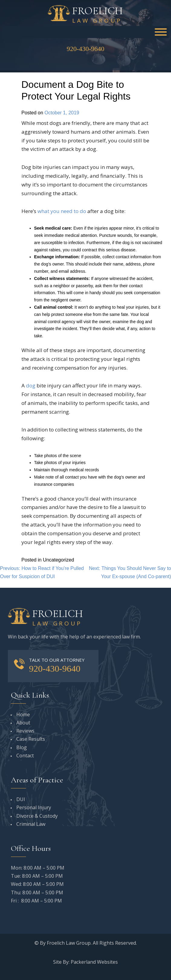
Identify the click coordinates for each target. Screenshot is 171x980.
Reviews (25, 731)
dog (31, 385)
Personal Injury (34, 807)
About (23, 723)
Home (23, 714)
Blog (22, 747)
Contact (25, 756)
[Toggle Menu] (161, 32)
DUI (21, 799)
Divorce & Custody (37, 816)
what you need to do (62, 211)
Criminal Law (31, 824)
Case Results (31, 739)
